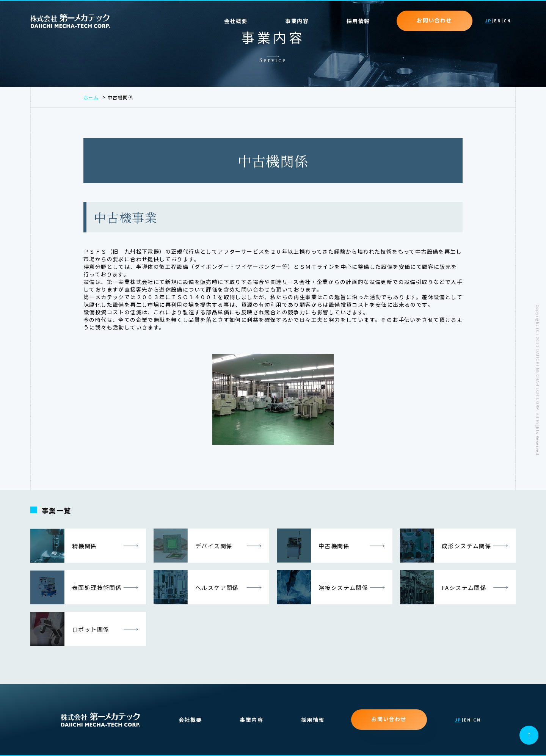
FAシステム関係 (443, 587)
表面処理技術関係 (76, 587)
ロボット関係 (70, 629)
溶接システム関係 (322, 587)
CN (507, 21)
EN (497, 21)
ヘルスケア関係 (196, 587)
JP (488, 21)
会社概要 (236, 21)
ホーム (91, 97)
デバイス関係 (193, 546)
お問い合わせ (434, 20)
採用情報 (358, 21)
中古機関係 (313, 546)
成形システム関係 (446, 546)
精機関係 (64, 546)
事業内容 (251, 720)
